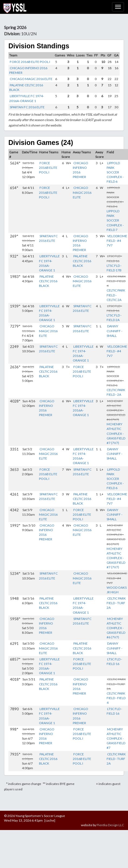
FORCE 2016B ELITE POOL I (30, 62)
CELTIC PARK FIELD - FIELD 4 (116, 698)
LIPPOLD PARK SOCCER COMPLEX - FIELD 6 (115, 172)
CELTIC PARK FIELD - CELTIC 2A (116, 295)
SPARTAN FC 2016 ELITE (27, 107)
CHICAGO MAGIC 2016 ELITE (31, 79)
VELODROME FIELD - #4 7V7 (117, 241)
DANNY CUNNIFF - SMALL (114, 331)
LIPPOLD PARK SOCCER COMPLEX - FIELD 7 (115, 220)
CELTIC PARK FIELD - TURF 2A (116, 603)
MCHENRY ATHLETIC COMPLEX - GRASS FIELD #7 (116, 739)
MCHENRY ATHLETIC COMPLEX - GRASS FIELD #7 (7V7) (116, 433)
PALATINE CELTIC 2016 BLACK (82, 261)
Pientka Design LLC (110, 825)
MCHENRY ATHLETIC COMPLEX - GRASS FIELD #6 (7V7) (116, 628)
